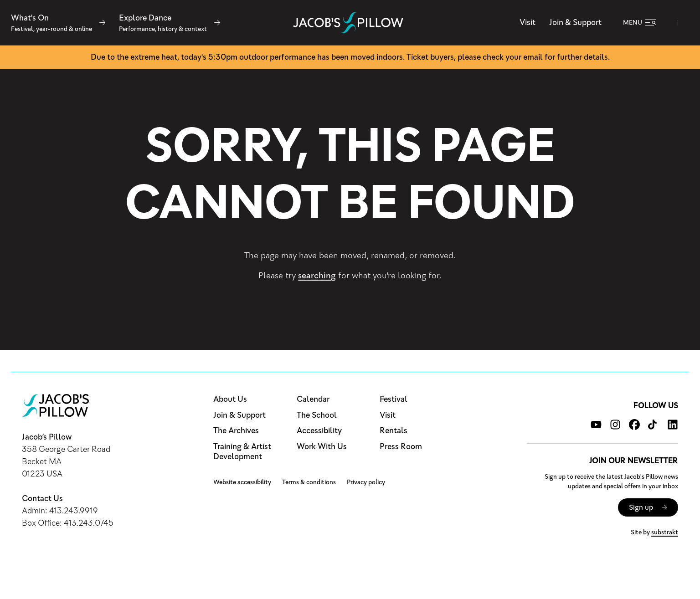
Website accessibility (242, 482)
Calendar (313, 399)
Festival (394, 399)
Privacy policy (366, 482)
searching (317, 276)
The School (317, 415)
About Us (230, 399)
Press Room (401, 447)
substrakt (665, 532)
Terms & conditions (309, 482)
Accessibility (319, 431)
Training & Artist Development (242, 452)
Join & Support (575, 22)
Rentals (394, 431)
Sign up (641, 507)
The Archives (236, 431)
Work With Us (322, 447)
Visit (528, 22)
